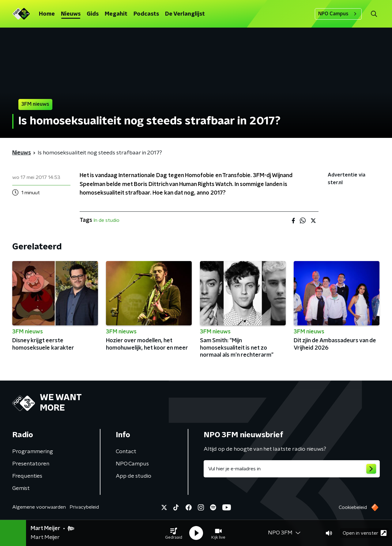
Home (47, 14)
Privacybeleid (84, 507)
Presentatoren (31, 464)
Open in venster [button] (365, 533)
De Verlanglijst (185, 14)
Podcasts (146, 14)
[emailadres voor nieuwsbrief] (292, 469)
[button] (174, 533)
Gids (93, 14)
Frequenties (27, 476)
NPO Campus (338, 14)
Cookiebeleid (353, 507)
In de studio (106, 220)
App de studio (134, 476)
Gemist (21, 488)
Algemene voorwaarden (39, 507)
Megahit (116, 14)
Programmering (33, 452)
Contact (126, 452)
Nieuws (71, 14)
